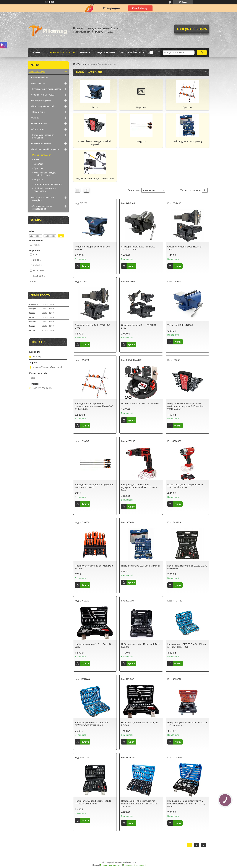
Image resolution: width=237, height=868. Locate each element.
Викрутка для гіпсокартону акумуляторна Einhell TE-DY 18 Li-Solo (139, 487)
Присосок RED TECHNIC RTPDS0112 (141, 403)
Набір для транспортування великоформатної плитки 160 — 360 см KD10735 (94, 406)
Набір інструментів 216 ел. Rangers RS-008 (140, 724)
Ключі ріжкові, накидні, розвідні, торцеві (95, 143)
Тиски (95, 107)
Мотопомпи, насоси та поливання (43, 136)
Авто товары (38, 83)
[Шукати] (202, 53)
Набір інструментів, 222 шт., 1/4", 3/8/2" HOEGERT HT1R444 (92, 724)
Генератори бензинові (43, 106)
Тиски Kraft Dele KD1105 (180, 325)
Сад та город (39, 129)
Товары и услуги (37, 72)
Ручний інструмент (41, 155)
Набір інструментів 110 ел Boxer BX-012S (94, 645)
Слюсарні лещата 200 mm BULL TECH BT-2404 (138, 248)
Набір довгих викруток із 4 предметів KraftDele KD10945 (94, 486)
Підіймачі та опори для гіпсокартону (95, 179)
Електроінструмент (42, 100)
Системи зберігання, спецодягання (42, 208)
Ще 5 (35, 281)
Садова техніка (40, 124)
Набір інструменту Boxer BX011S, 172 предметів (187, 567)
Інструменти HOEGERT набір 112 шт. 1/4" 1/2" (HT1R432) (187, 645)
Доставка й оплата (132, 53)
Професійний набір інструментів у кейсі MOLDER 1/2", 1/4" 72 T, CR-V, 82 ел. (186, 804)
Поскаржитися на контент (111, 865)
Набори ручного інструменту (187, 141)
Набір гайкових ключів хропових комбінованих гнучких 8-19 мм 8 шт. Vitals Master (186, 406)
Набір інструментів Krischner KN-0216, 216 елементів (187, 724)
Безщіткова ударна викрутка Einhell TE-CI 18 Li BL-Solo (186, 486)
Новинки (85, 53)
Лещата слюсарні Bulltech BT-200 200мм (92, 248)
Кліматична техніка (42, 143)
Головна (36, 53)
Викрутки (141, 141)
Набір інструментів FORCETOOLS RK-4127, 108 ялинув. (93, 802)
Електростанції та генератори (47, 89)
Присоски (187, 107)
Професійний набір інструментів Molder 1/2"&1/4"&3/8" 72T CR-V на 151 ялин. (139, 804)
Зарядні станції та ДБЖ (44, 95)
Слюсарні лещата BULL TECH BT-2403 (139, 326)
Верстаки (141, 107)
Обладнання (38, 112)
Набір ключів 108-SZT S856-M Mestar (141, 566)
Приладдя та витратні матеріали (43, 199)
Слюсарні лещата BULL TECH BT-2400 (185, 248)
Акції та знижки (106, 53)
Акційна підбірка (40, 77)
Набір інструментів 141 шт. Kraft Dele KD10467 (140, 645)
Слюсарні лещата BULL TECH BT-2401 (93, 326)
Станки (36, 118)
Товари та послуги (59, 53)
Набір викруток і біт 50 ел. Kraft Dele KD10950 (94, 567)
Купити (85, 266)
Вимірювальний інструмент (46, 149)
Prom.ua (133, 862)
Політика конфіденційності (134, 865)
